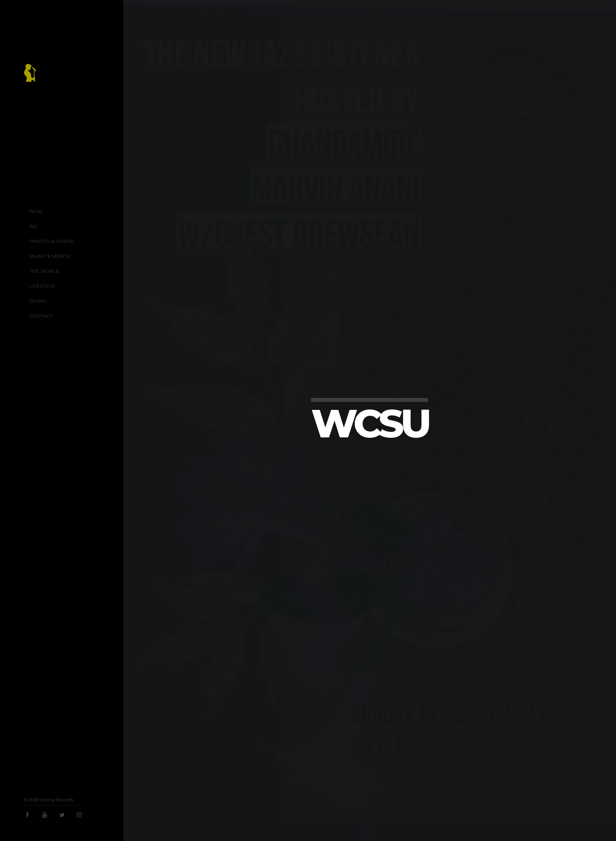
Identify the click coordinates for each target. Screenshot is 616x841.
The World (44, 271)
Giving (38, 301)
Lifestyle (42, 286)
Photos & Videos (52, 241)
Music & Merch (50, 256)
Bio (34, 226)
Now (36, 211)
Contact (41, 316)
